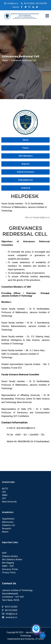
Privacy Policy (9, 573)
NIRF (4, 553)
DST (4, 498)
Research (7, 529)
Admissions (8, 522)
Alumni (15, 7)
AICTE (5, 489)
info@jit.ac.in (13, 3)
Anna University (9, 502)
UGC (4, 492)
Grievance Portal (10, 569)
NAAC (5, 495)
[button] (26, 140)
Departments (8, 519)
